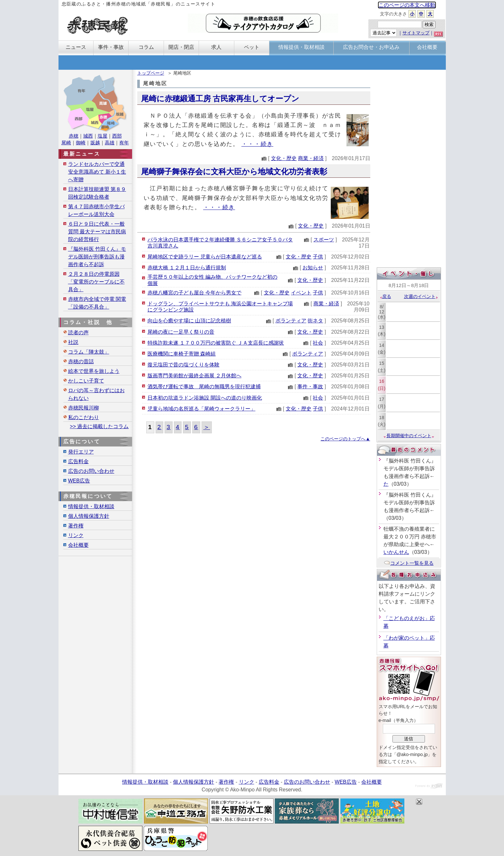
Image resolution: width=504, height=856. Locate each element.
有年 (124, 143)
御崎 (81, 143)
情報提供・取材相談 (91, 506)
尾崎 (66, 143)
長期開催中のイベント (409, 436)
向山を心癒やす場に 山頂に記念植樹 (189, 321)
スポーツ (324, 240)
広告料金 (78, 461)
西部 (117, 136)
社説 (73, 342)
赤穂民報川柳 (84, 408)
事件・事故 (310, 387)
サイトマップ (416, 33)
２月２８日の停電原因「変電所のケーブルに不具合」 (96, 282)
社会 (318, 343)
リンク (76, 535)
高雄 (110, 143)
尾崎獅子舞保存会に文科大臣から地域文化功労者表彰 (234, 171)
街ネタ (315, 321)
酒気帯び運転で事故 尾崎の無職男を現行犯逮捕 (204, 387)
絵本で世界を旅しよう (94, 371)
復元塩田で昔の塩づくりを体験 (184, 365)
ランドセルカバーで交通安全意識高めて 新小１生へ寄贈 (97, 172)
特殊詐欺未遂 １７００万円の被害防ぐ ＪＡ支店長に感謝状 (216, 343)
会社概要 (78, 545)
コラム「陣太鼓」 (89, 352)
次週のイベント (421, 296)
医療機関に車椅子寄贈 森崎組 (182, 354)
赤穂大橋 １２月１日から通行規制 (187, 268)
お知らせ (313, 268)
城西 (88, 136)
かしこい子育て (86, 381)
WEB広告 (79, 481)
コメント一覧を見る (409, 563)
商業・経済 (311, 158)
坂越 (95, 143)
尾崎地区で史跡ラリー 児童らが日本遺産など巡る (205, 257)
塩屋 (103, 136)
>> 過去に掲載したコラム (99, 426)
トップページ (151, 73)
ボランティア (291, 321)
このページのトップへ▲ (345, 439)
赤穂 (74, 136)
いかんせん (396, 552)
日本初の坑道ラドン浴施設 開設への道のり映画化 (205, 398)
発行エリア (81, 452)
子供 (318, 257)
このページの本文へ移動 (407, 5)
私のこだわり (84, 417)
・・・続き (257, 144)
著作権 (76, 526)
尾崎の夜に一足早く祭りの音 (181, 332)
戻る (385, 296)
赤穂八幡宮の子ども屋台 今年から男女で (194, 293)
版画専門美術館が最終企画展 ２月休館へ (194, 376)
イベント (301, 293)
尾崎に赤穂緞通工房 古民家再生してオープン (220, 99)
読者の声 (78, 333)
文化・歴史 (284, 158)
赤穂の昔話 (81, 361)
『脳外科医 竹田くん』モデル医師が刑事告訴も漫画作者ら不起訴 (97, 257)
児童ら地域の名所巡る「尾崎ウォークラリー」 (202, 409)
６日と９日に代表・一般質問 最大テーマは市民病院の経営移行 (97, 232)
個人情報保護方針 (89, 516)
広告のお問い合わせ (91, 471)
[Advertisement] (409, 169)
